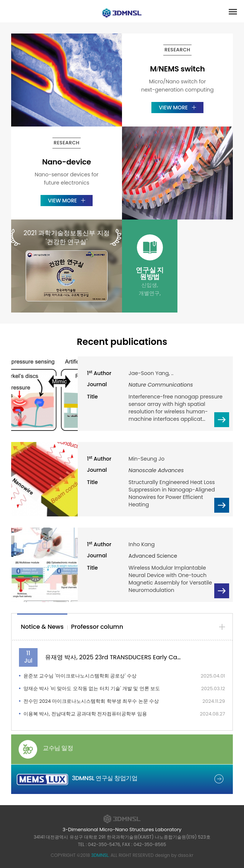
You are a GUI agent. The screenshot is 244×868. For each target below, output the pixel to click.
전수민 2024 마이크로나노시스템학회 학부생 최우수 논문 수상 (91, 701)
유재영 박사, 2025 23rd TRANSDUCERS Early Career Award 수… (113, 657)
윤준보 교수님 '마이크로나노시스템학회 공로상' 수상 (80, 676)
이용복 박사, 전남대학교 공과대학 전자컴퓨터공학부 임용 (85, 714)
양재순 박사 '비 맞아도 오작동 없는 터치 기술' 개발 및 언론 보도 (92, 688)
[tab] (42, 627)
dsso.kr (186, 855)
